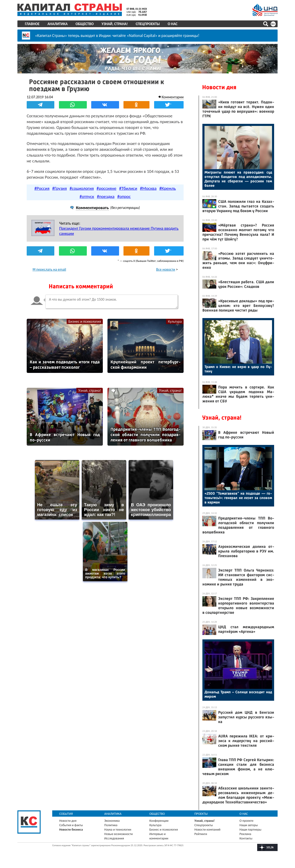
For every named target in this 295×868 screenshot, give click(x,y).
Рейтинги (201, 834)
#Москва (148, 188)
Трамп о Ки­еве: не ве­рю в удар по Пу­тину (238, 369)
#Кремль (168, 188)
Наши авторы (249, 825)
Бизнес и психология (85, 321)
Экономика (112, 821)
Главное (32, 24)
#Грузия (60, 188)
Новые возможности (119, 834)
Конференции (159, 821)
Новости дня (219, 87)
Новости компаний (207, 830)
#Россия (42, 188)
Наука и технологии (118, 830)
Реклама (245, 834)
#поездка (106, 196)
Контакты (246, 838)
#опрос (124, 196)
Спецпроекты (148, 24)
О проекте (246, 821)
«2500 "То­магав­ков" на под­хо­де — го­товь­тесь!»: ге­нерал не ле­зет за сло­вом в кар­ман (238, 498)
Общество (85, 24)
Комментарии (173, 97)
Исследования (114, 838)
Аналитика (58, 24)
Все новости (165, 269)
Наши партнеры (250, 830)
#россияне (106, 188)
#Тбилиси (128, 188)
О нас (173, 24)
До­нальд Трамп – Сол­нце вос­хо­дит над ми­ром (238, 694)
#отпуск (87, 196)
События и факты (71, 825)
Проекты (201, 814)
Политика (111, 825)
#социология (82, 188)
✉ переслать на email (50, 269)
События (66, 814)
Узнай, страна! (115, 24)
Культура (175, 321)
